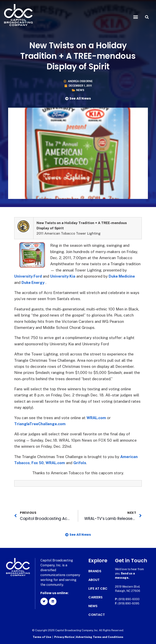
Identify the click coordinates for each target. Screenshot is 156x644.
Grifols (82, 463)
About (94, 580)
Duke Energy (34, 282)
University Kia (65, 276)
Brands (95, 571)
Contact (97, 615)
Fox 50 (38, 463)
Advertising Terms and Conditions (100, 637)
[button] (136, 17)
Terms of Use (42, 637)
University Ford (29, 276)
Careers (95, 597)
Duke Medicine (125, 276)
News (80, 90)
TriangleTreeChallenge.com (41, 424)
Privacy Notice (64, 637)
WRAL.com (97, 418)
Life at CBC (98, 589)
